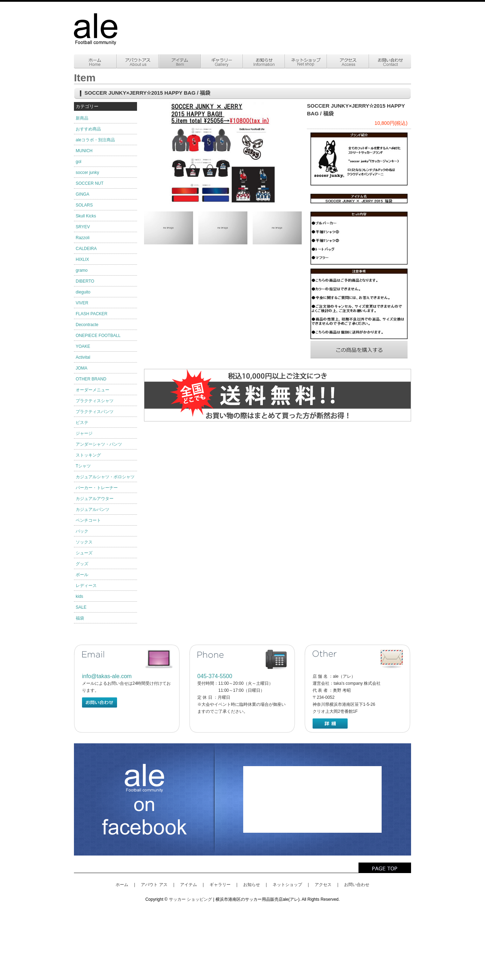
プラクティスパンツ (95, 412)
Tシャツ (83, 466)
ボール (82, 575)
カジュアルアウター (95, 499)
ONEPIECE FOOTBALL (98, 336)
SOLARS (84, 205)
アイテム (189, 885)
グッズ (82, 564)
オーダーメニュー (93, 390)
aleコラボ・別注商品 (95, 140)
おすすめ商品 (88, 129)
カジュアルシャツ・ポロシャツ (105, 477)
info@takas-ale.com (107, 676)
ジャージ (84, 433)
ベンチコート (88, 520)
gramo (82, 270)
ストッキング (88, 455)
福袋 (80, 618)
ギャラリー (220, 885)
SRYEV (83, 227)
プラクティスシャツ (95, 401)
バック (82, 531)
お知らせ (252, 885)
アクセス (323, 885)
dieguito (83, 292)
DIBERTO (85, 281)
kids (79, 596)
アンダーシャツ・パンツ (99, 444)
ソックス (84, 542)
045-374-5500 (215, 676)
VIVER (82, 303)
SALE (81, 607)
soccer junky (87, 173)
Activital (83, 357)
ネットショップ (287, 885)
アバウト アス (154, 885)
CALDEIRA (86, 249)
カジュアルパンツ (93, 509)
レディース (86, 586)
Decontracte (87, 325)
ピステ (82, 423)
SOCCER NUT (90, 183)
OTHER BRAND (91, 379)
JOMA (81, 368)
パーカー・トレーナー (97, 488)
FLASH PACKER (91, 314)
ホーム (122, 885)
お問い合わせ (357, 885)
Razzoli (83, 238)
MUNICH (84, 151)
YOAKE (83, 346)
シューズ (84, 553)
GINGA (83, 194)
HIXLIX (82, 259)
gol (78, 162)
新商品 (82, 118)
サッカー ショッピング (190, 899)
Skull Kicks (86, 216)
